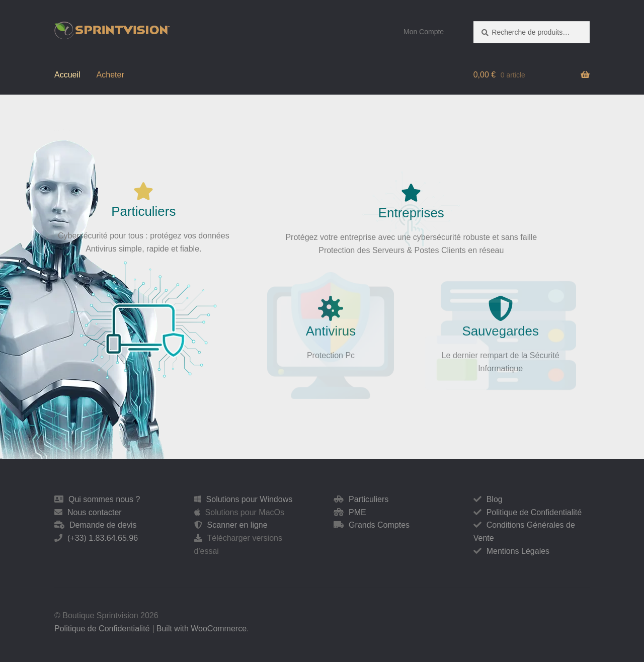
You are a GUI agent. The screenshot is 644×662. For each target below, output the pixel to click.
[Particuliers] (143, 191)
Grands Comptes (379, 525)
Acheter (110, 75)
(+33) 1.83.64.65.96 (103, 538)
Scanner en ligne (237, 525)
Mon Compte (424, 32)
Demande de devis (103, 525)
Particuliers (143, 211)
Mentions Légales (518, 551)
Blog (495, 499)
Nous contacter (95, 512)
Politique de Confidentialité (534, 512)
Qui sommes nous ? (104, 499)
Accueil (67, 75)
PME (357, 512)
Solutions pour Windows (250, 499)
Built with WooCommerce (202, 629)
